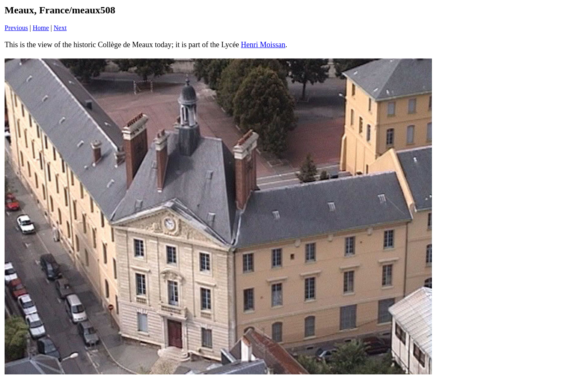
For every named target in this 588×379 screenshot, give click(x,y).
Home (41, 28)
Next (60, 28)
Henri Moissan (263, 45)
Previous (16, 28)
